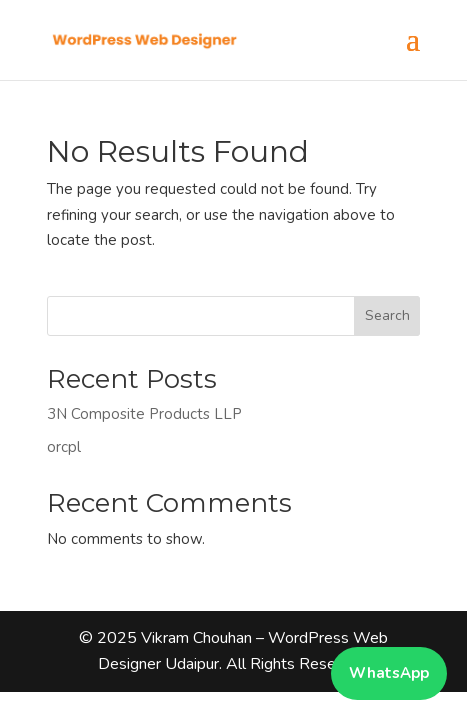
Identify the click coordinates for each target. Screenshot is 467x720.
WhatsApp (389, 673)
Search (387, 315)
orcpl (64, 447)
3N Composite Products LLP (144, 414)
